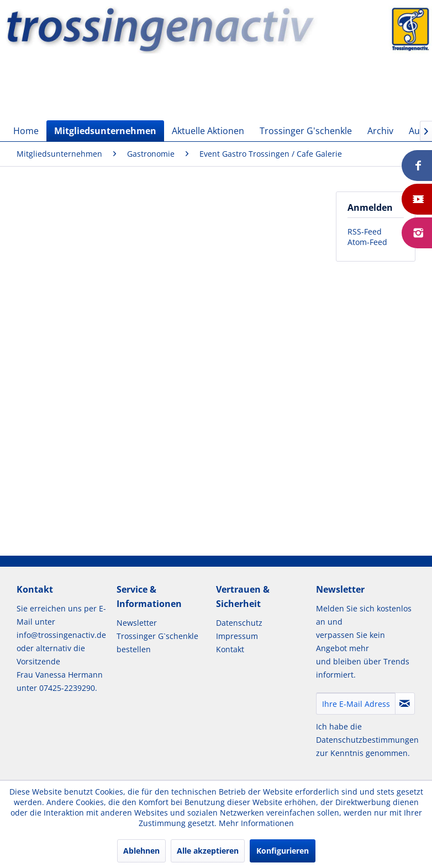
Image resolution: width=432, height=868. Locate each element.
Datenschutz (239, 623)
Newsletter (137, 623)
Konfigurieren (283, 851)
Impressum (237, 636)
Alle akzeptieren (208, 851)
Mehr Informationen (256, 823)
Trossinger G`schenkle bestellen (157, 643)
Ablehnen (141, 851)
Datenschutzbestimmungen (367, 740)
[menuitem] (26, 131)
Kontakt (230, 649)
